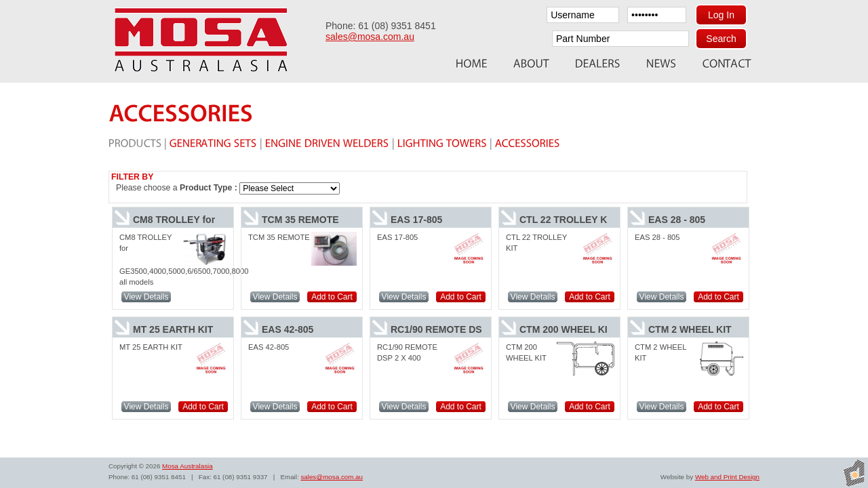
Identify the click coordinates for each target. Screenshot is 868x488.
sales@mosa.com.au (370, 37)
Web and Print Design (727, 477)
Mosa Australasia (188, 466)
